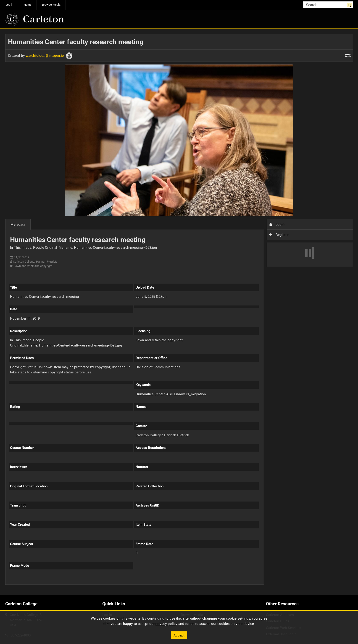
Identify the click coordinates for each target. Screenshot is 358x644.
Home (28, 5)
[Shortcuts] (348, 54)
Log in (9, 5)
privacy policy (166, 623)
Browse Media (51, 5)
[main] (179, 312)
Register (279, 235)
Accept (179, 635)
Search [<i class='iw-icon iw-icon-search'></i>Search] (350, 4)
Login (277, 224)
